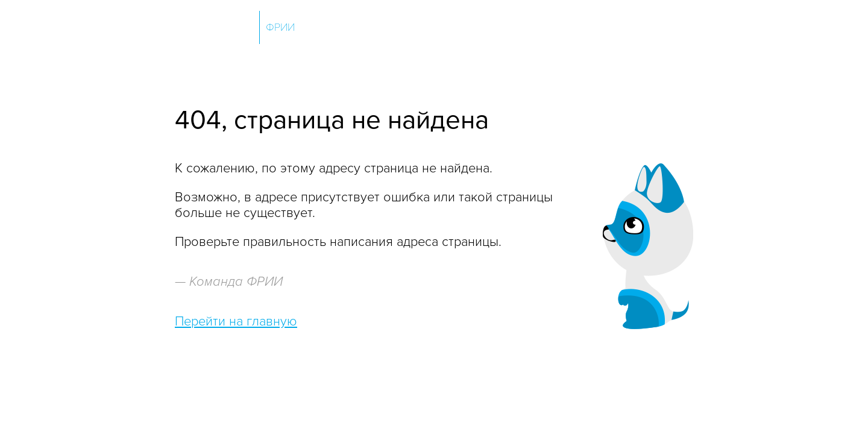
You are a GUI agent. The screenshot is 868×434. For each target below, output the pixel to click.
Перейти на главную (236, 321)
